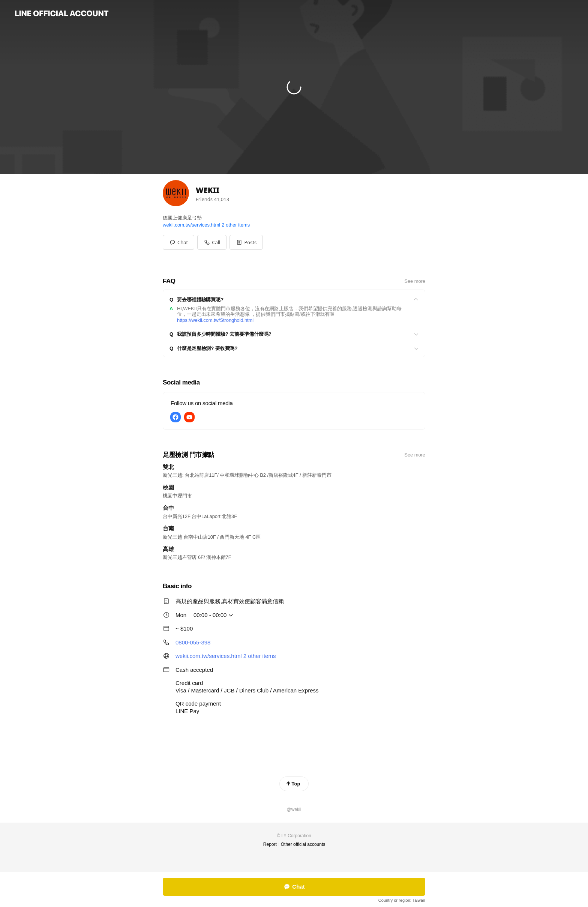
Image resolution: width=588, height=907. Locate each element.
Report (270, 844)
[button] (246, 242)
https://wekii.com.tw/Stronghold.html (215, 320)
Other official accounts (303, 844)
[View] (294, 300)
